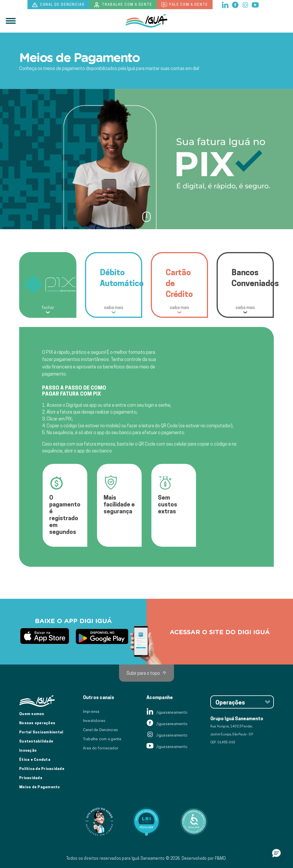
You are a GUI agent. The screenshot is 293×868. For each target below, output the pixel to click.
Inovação (28, 750)
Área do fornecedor (101, 748)
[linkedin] (226, 4)
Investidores (94, 721)
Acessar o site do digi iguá (220, 632)
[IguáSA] (146, 21)
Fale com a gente (185, 5)
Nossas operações (37, 723)
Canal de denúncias (58, 5)
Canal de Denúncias (101, 730)
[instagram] (246, 4)
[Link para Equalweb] (146, 822)
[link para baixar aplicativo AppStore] (45, 636)
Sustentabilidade (36, 741)
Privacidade (31, 778)
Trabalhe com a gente (123, 5)
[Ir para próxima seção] (146, 216)
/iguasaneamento (167, 712)
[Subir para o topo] (146, 673)
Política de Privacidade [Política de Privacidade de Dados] (42, 769)
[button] (276, 853)
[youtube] (255, 4)
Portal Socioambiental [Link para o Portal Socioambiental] (41, 732)
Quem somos (32, 714)
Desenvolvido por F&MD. (204, 858)
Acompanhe (160, 698)
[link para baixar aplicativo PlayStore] (102, 636)
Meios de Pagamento (40, 787)
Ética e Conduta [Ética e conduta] (35, 759)
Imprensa (91, 711)
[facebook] (236, 4)
